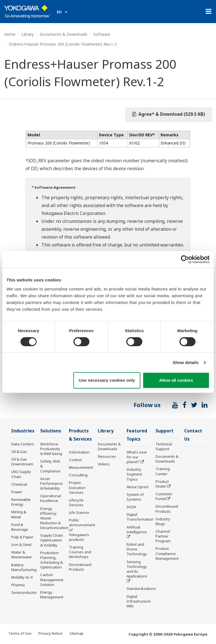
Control (75, 460)
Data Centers (23, 444)
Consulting (78, 475)
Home (10, 34)
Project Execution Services (77, 487)
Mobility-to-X (22, 577)
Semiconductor (24, 592)
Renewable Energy (21, 502)
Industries (23, 431)
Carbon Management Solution (52, 579)
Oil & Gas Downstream (22, 462)
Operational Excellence (50, 498)
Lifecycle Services (76, 502)
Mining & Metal (19, 514)
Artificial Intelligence (137, 529)
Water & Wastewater (22, 555)
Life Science (79, 512)
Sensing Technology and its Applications (137, 569)
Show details (186, 362)
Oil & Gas (19, 452)
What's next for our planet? (137, 457)
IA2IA (131, 507)
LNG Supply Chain (21, 474)
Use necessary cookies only (107, 380)
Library (28, 34)
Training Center (163, 471)
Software (102, 34)
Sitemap (76, 633)
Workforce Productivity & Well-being (51, 449)
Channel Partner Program (163, 536)
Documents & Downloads (64, 34)
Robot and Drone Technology (137, 549)
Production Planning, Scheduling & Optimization (51, 560)
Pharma (18, 585)
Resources (107, 456)
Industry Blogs (163, 521)
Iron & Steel (21, 545)
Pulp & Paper (22, 537)
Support (165, 431)
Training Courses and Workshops (80, 552)
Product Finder (162, 484)
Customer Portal (164, 496)
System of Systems (135, 497)
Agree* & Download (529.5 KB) (169, 114)
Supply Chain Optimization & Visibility (52, 540)
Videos (104, 464)
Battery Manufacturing (24, 567)
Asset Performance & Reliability (51, 483)
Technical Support (164, 446)
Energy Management (52, 595)
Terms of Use (20, 633)
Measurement (81, 467)
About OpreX (138, 487)
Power (17, 492)
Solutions (51, 431)
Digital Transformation (140, 517)
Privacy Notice (50, 633)
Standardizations (141, 589)
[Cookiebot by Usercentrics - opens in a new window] (185, 259)
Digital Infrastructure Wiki (139, 601)
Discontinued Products (80, 567)
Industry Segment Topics (134, 474)
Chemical (19, 484)
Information (79, 452)
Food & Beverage (20, 527)
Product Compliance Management (167, 553)
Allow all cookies (176, 380)
